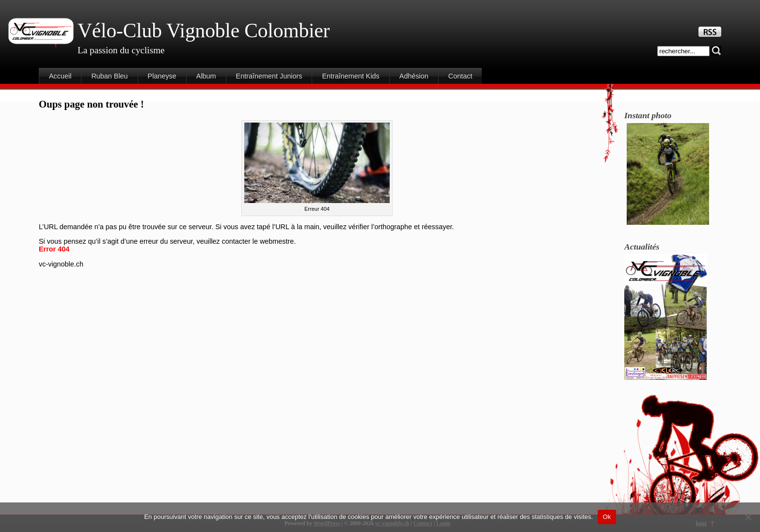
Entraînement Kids (350, 76)
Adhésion (414, 76)
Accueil (60, 76)
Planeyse (162, 76)
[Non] (748, 517)
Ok (607, 517)
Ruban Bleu (109, 76)
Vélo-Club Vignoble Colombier (204, 31)
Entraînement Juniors (269, 76)
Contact (460, 76)
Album (206, 76)
